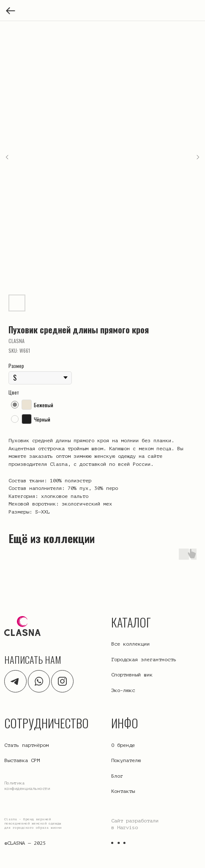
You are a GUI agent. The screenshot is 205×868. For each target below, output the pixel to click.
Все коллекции (130, 644)
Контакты (123, 791)
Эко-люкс (123, 690)
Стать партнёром (26, 745)
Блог (117, 776)
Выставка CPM (22, 760)
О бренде (123, 745)
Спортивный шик (132, 675)
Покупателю (126, 760)
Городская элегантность (144, 660)
